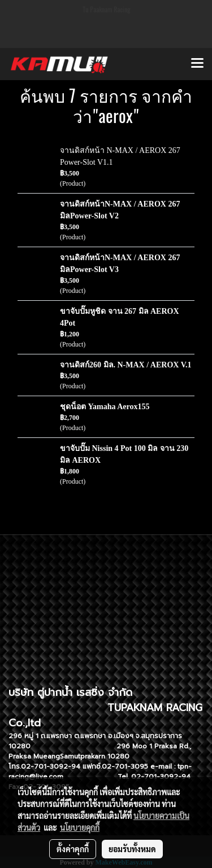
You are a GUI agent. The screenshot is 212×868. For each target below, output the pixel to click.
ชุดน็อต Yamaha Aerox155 (105, 407)
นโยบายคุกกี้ (80, 827)
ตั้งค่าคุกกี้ (73, 849)
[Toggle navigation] (197, 64)
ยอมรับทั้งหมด (132, 849)
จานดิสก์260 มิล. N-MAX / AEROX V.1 (126, 365)
